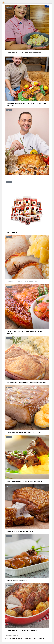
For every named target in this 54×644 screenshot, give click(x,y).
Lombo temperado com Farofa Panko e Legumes (22, 630)
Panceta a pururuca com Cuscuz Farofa (20, 531)
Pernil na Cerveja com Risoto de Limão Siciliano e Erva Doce (26, 383)
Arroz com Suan (12, 232)
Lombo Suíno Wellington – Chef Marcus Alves (21, 177)
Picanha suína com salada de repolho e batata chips (24, 432)
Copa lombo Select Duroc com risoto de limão (22, 282)
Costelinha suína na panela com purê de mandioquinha (25, 482)
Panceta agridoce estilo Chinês (17, 581)
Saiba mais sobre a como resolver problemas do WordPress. (24, 638)
